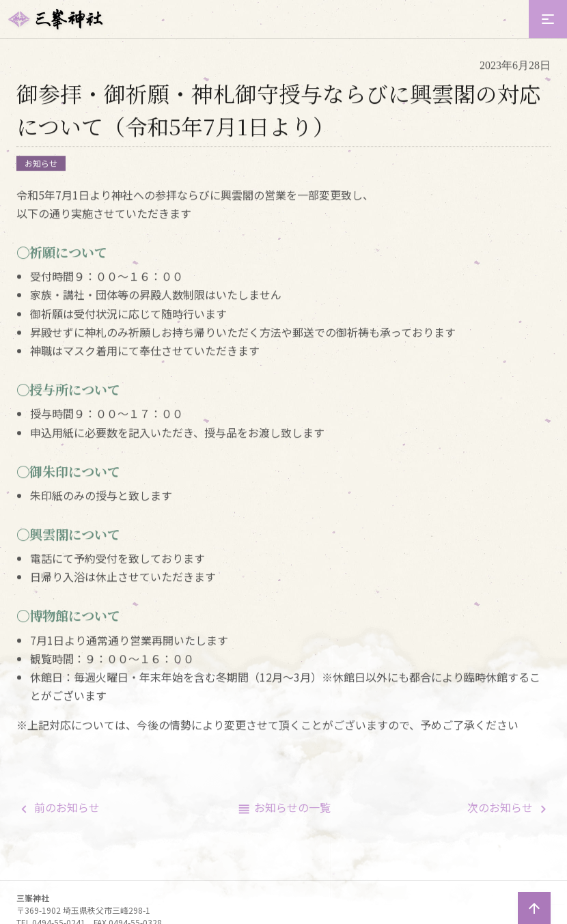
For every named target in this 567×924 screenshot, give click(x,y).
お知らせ (41, 166)
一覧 (292, 807)
